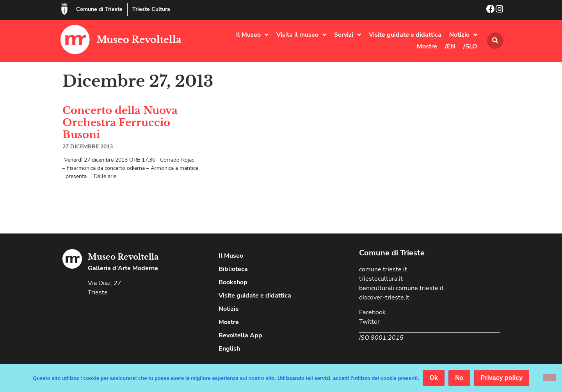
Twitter (369, 322)
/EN (450, 46)
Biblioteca (233, 269)
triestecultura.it (381, 279)
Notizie (463, 35)
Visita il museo (301, 35)
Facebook (372, 312)
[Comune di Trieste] (64, 9)
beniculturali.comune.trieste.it (401, 288)
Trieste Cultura (151, 9)
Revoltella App (240, 335)
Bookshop (233, 282)
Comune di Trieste (99, 9)
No (459, 378)
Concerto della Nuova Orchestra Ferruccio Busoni (120, 123)
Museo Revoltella (139, 40)
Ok (434, 378)
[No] (550, 378)
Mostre (427, 46)
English (229, 349)
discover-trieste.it (384, 298)
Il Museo (252, 35)
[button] (495, 41)
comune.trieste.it (383, 269)
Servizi (348, 35)
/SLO (470, 46)
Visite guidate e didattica (405, 35)
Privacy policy (502, 378)
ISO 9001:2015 (381, 338)
